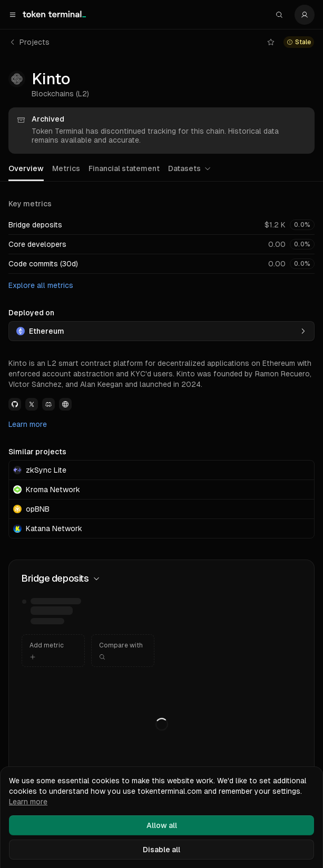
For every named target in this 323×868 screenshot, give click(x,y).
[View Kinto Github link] (15, 404)
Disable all (161, 850)
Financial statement (124, 168)
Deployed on (31, 313)
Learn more (28, 424)
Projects (29, 42)
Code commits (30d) (43, 264)
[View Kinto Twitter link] (32, 404)
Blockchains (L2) (60, 94)
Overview (26, 168)
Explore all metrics (41, 285)
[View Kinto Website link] (65, 404)
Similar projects (37, 452)
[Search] (279, 15)
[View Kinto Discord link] (48, 404)
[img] (57, 611)
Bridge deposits (35, 225)
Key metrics (30, 204)
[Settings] (305, 15)
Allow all (162, 825)
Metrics (66, 168)
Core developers (37, 244)
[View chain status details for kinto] (299, 42)
